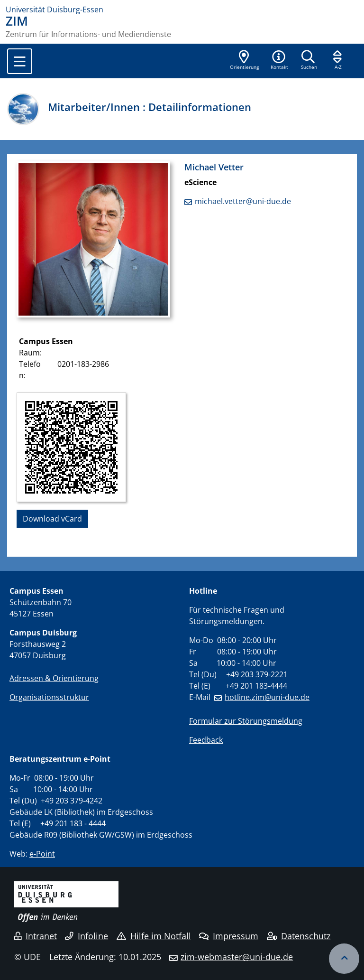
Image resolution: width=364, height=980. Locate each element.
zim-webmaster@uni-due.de (237, 957)
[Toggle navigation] (20, 61)
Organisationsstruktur (49, 697)
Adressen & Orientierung (54, 678)
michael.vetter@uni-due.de (243, 201)
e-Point (42, 854)
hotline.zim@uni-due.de (267, 697)
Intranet (36, 936)
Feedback (206, 740)
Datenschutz (299, 936)
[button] (279, 61)
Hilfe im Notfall (154, 936)
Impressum (229, 936)
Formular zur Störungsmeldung (246, 721)
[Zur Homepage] (182, 9)
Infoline (86, 936)
